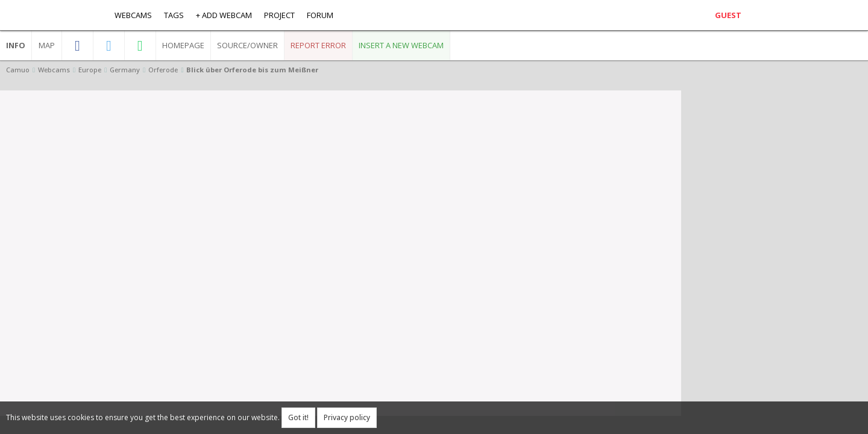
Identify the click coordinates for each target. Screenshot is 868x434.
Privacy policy (347, 417)
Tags (174, 15)
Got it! (298, 417)
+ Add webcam (224, 15)
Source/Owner (247, 45)
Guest (728, 15)
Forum (320, 15)
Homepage (183, 45)
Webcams (133, 15)
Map (47, 45)
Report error (318, 45)
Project (279, 15)
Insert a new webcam (401, 45)
